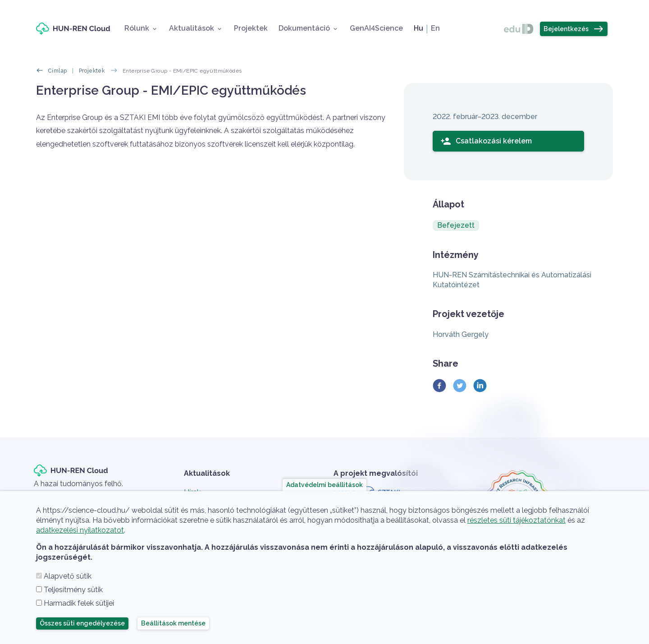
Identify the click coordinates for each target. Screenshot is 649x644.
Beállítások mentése (173, 623)
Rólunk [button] (137, 28)
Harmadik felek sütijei (79, 603)
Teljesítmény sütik (73, 590)
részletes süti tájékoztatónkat (516, 520)
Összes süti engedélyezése (82, 623)
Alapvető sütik (68, 576)
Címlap (57, 71)
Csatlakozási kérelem (486, 141)
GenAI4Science (376, 28)
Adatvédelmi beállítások (324, 485)
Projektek (251, 28)
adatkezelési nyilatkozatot (80, 530)
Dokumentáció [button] (304, 28)
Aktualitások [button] (192, 28)
